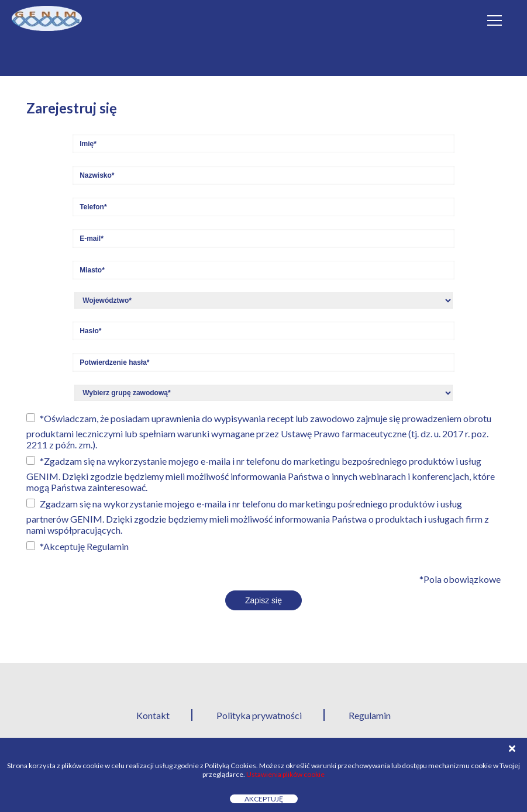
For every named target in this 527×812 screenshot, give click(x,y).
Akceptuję (264, 799)
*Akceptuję (84, 546)
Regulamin (108, 546)
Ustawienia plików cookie (285, 774)
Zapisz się (263, 600)
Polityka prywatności (259, 715)
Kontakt (153, 715)
